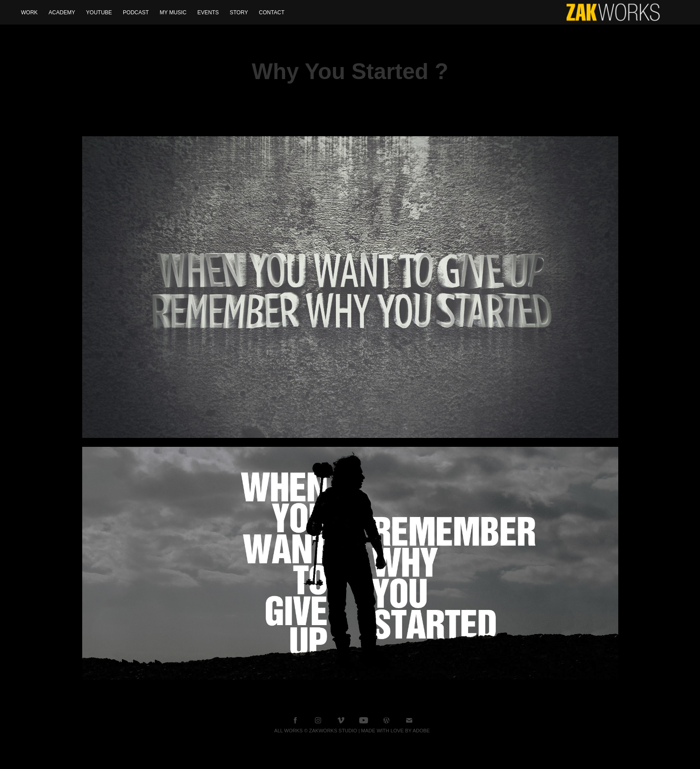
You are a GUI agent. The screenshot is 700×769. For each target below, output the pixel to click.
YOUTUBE (99, 13)
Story (239, 13)
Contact (272, 13)
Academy (62, 13)
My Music (173, 13)
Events (208, 13)
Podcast (136, 13)
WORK (29, 13)
